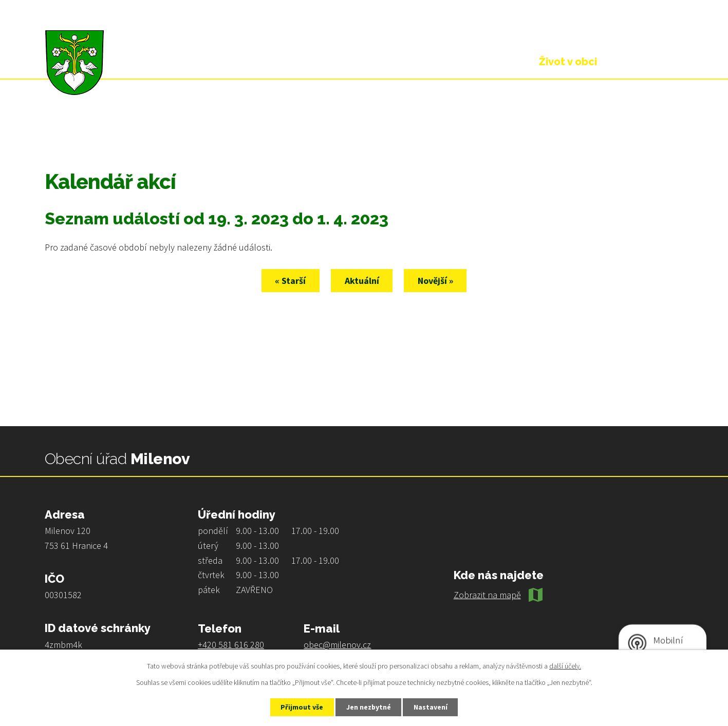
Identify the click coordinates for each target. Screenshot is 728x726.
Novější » (436, 281)
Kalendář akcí (165, 132)
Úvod (55, 132)
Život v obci (102, 132)
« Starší (290, 281)
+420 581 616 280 (231, 645)
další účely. (565, 666)
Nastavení (431, 707)
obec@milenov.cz (337, 645)
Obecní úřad (476, 62)
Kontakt (648, 62)
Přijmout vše (301, 707)
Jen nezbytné (368, 707)
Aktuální (362, 281)
